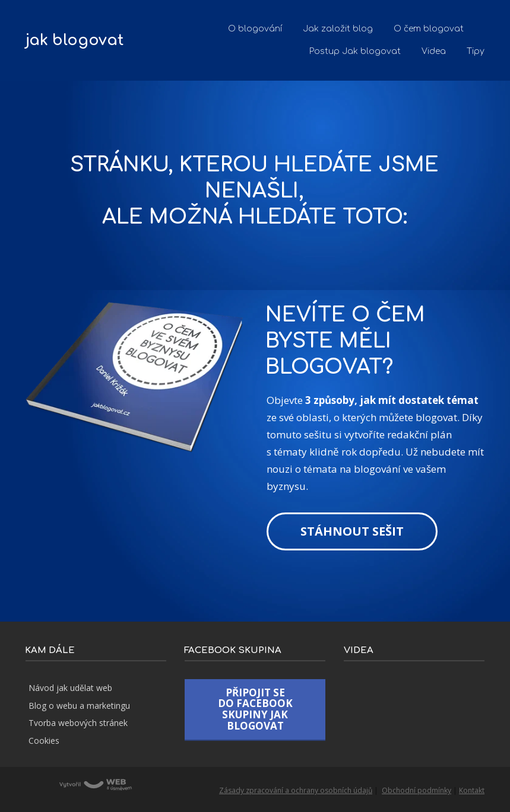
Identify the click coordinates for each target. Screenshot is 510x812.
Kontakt (472, 790)
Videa (434, 51)
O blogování (255, 29)
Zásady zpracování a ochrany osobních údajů (296, 790)
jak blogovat (75, 41)
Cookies (44, 741)
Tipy (476, 51)
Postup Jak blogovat (355, 51)
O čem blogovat (429, 29)
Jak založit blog (338, 29)
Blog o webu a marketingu (79, 706)
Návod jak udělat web (70, 688)
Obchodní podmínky (416, 790)
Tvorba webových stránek (78, 723)
